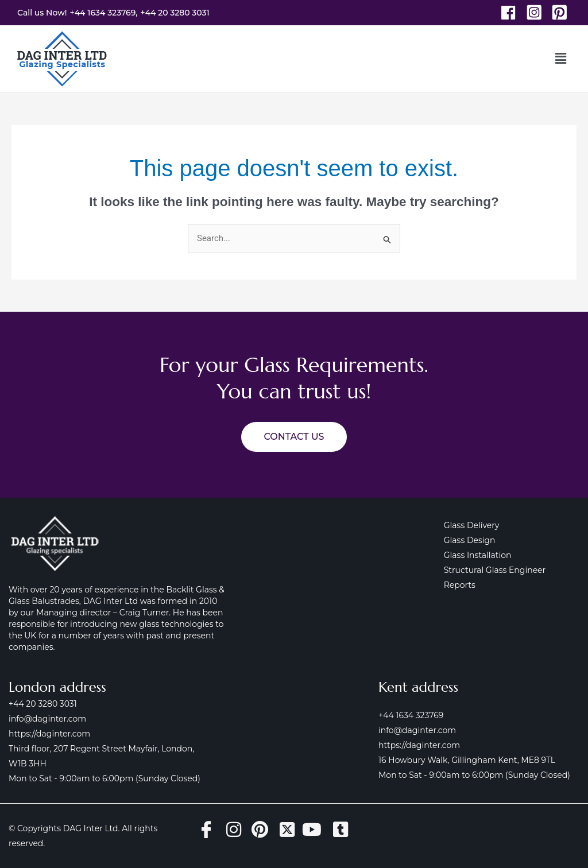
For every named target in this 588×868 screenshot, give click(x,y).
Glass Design (470, 540)
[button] (561, 59)
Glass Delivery (472, 525)
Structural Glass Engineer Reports (512, 570)
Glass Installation (478, 555)
